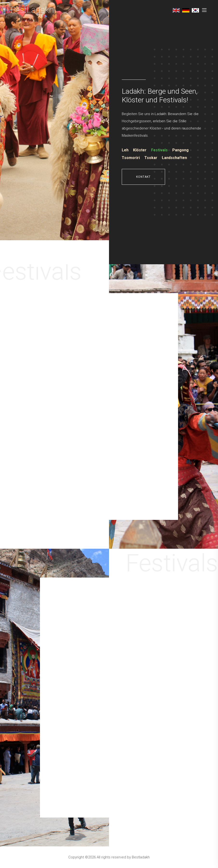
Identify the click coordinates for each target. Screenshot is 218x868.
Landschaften (174, 158)
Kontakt (143, 177)
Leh (125, 150)
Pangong (180, 150)
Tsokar (151, 158)
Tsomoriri (131, 158)
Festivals (159, 150)
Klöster (140, 150)
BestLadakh (32, 10)
